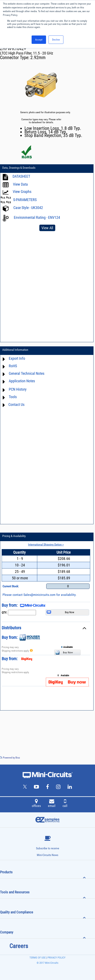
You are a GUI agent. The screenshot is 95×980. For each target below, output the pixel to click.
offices (36, 804)
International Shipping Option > (46, 544)
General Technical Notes (27, 374)
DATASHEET (21, 177)
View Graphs (22, 192)
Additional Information (15, 350)
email (52, 804)
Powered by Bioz (10, 758)
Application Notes (22, 381)
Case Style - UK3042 (28, 208)
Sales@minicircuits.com (39, 595)
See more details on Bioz (82, 757)
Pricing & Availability (14, 536)
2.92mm (38, 58)
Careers (19, 946)
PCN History (18, 389)
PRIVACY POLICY (56, 958)
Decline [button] (56, 40)
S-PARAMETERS (25, 200)
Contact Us (16, 405)
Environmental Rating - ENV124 (37, 217)
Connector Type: (15, 58)
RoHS (13, 366)
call (65, 804)
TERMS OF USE (38, 958)
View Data (20, 184)
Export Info (17, 359)
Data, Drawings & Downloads (19, 168)
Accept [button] (39, 40)
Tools (13, 397)
